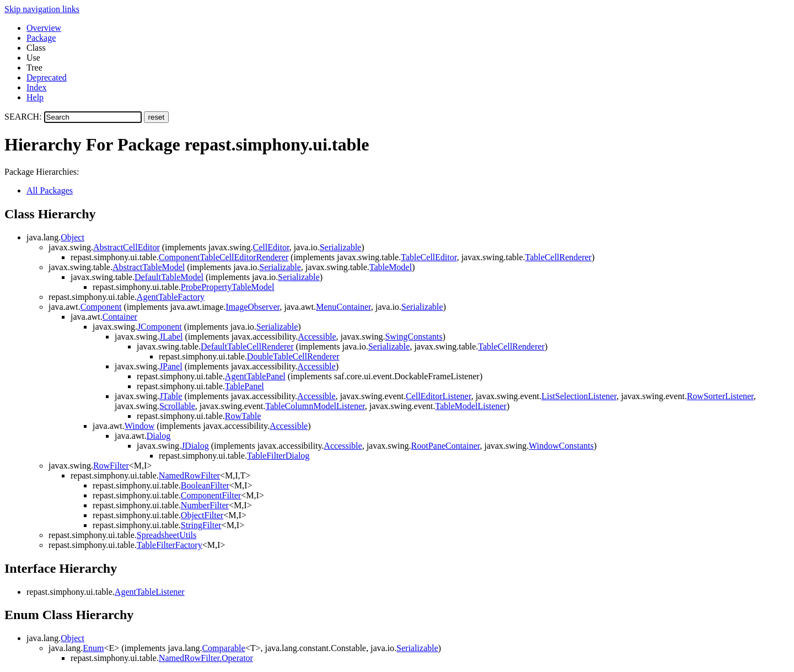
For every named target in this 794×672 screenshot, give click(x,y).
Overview (44, 28)
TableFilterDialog (278, 456)
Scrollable (177, 406)
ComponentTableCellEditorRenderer (224, 257)
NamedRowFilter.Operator (206, 658)
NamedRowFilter (189, 475)
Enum (93, 648)
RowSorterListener (720, 396)
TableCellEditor (429, 257)
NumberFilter (205, 505)
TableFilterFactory (170, 545)
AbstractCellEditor (127, 247)
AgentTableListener (150, 592)
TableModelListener (471, 406)
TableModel (391, 267)
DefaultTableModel (169, 277)
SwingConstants (414, 337)
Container (120, 317)
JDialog (195, 446)
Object (73, 237)
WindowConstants (561, 446)
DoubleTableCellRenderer (293, 356)
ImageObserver (253, 307)
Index (36, 87)
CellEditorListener (438, 396)
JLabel (171, 337)
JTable (171, 396)
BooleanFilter (205, 485)
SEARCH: (23, 117)
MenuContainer (344, 307)
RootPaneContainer (446, 446)
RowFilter (111, 466)
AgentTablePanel (255, 376)
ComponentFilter (211, 495)
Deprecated (47, 77)
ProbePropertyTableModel (228, 287)
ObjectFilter (202, 515)
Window (140, 426)
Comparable (223, 648)
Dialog (159, 436)
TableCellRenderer (558, 257)
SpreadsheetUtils (167, 535)
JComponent (160, 327)
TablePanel (245, 386)
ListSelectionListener (579, 396)
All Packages (50, 190)
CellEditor (271, 247)
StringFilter (201, 525)
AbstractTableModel (149, 267)
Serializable (341, 247)
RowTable (243, 416)
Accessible (317, 337)
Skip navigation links (42, 9)
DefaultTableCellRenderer (247, 346)
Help (35, 97)
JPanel (171, 366)
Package (41, 38)
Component (101, 307)
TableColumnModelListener (315, 406)
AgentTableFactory (171, 297)
